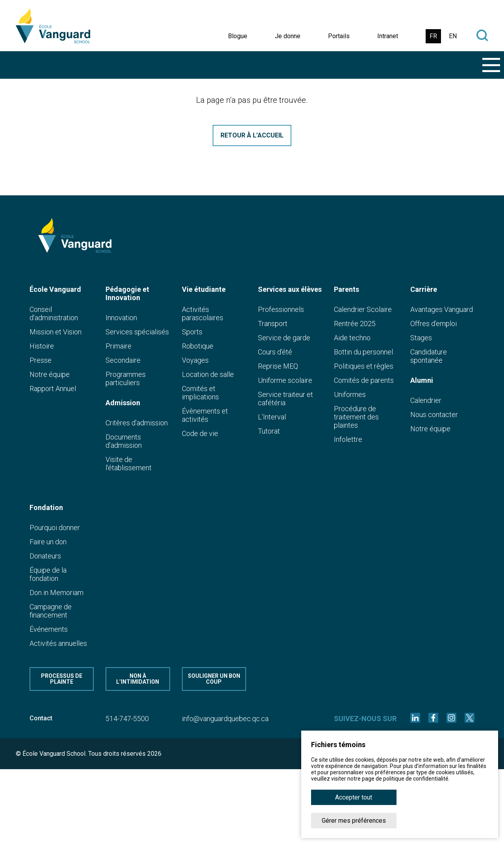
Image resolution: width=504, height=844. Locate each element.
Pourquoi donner (55, 528)
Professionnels (281, 309)
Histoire (42, 346)
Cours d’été (275, 352)
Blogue (238, 36)
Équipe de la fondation (48, 574)
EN (453, 36)
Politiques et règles (364, 366)
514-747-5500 (127, 719)
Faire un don (48, 542)
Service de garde (284, 338)
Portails (339, 36)
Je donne (288, 36)
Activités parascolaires (203, 313)
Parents (346, 289)
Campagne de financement (51, 611)
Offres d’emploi (434, 324)
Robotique (198, 346)
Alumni (422, 380)
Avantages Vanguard (442, 309)
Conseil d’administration (54, 313)
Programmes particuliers (126, 378)
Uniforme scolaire (285, 380)
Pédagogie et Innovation (127, 293)
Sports (192, 332)
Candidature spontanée (429, 356)
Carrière (424, 289)
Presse (41, 360)
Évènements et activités (205, 415)
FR (433, 36)
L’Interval (272, 417)
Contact (41, 718)
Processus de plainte (62, 679)
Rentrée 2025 (355, 324)
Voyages (195, 360)
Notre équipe (50, 374)
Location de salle (208, 374)
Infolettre (348, 439)
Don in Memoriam (57, 593)
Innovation (121, 318)
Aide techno (352, 338)
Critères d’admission (137, 423)
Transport (273, 324)
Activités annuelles (58, 643)
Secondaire (123, 360)
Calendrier (426, 400)
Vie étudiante (204, 289)
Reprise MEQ (278, 366)
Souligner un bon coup (214, 679)
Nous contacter (434, 415)
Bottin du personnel (363, 352)
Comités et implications (200, 393)
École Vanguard (55, 289)
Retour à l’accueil (252, 135)
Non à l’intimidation (138, 679)
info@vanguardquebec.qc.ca (225, 719)
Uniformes (350, 394)
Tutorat (269, 431)
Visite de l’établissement (129, 464)
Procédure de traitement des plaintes (356, 417)
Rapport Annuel (53, 389)
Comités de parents (364, 380)
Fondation (46, 507)
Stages (421, 338)
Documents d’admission (124, 441)
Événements (49, 629)
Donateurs (45, 556)
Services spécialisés (137, 332)
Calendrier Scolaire (363, 309)
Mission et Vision (56, 332)
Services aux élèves (290, 289)
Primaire (119, 346)
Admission (123, 403)
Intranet (388, 36)
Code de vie (200, 433)
